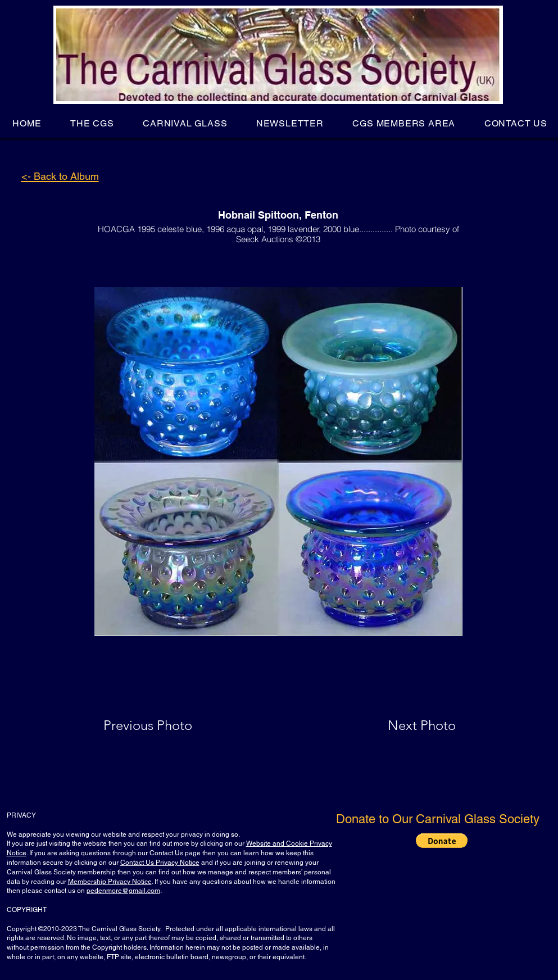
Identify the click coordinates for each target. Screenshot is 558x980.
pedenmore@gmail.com (123, 891)
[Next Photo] (400, 725)
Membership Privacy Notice (110, 882)
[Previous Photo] (164, 725)
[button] (92, 123)
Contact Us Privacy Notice (160, 863)
